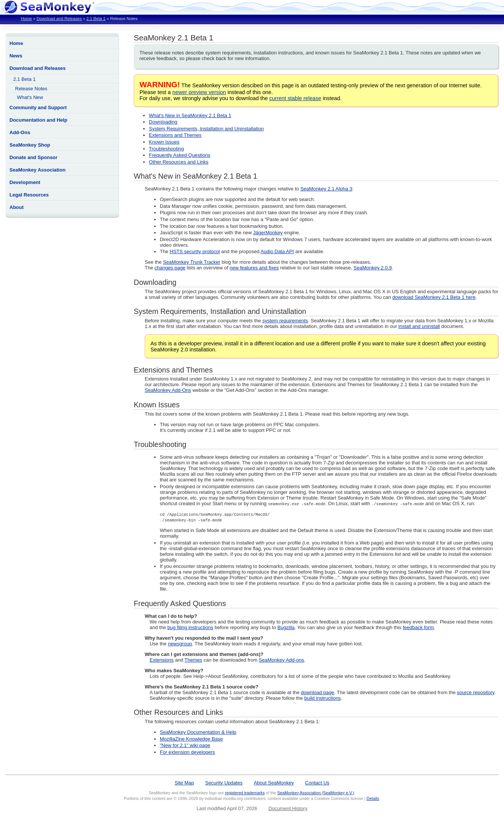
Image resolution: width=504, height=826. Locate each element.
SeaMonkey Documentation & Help (198, 732)
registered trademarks (245, 793)
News (16, 56)
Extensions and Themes (175, 135)
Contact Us (317, 783)
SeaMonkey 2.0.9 (373, 268)
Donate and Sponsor (33, 157)
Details (373, 798)
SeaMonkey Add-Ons (168, 390)
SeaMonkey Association (37, 170)
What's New (30, 97)
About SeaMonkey (274, 783)
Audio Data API (277, 251)
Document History (288, 808)
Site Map (184, 783)
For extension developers (187, 752)
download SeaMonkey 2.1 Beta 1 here (434, 297)
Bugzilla (286, 627)
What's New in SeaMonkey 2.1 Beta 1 (190, 115)
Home (26, 19)
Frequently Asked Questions (180, 155)
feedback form (418, 627)
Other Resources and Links (179, 162)
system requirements (285, 321)
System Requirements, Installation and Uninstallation (206, 129)
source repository (476, 692)
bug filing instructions (190, 627)
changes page (170, 268)
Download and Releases (59, 19)
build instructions (322, 698)
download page (317, 692)
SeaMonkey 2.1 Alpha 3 (326, 189)
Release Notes (31, 89)
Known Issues (164, 142)
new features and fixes (254, 268)
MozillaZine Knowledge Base (191, 739)
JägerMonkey (268, 233)
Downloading (163, 122)
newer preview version (199, 92)
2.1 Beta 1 (96, 19)
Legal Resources (29, 195)
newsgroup (180, 644)
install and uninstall (419, 326)
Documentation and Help (38, 120)
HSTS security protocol (195, 251)
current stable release (295, 98)
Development (25, 182)
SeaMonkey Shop (30, 145)
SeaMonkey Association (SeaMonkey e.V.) (316, 793)
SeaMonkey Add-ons (281, 660)
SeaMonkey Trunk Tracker (192, 262)
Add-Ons (20, 132)
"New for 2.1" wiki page (185, 745)
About (17, 207)
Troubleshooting (166, 149)
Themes (193, 660)
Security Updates (224, 783)
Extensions (162, 660)
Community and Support (38, 108)
